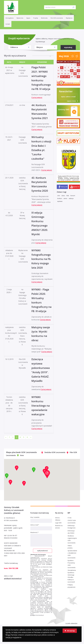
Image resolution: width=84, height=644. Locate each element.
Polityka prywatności (71, 586)
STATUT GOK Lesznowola (72, 522)
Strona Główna (58, 519)
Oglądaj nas (76, 187)
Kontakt (8, 24)
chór (59, 196)
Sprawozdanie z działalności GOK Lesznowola (72, 554)
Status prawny (70, 547)
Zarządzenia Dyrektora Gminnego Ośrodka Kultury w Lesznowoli (72, 576)
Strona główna (9, 18)
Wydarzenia (20, 18)
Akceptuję (70, 631)
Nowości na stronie (59, 527)
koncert (73, 196)
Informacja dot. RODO (71, 532)
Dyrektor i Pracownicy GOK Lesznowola (71, 564)
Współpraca (69, 18)
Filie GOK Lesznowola (57, 18)
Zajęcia (28, 18)
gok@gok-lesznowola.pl (13, 578)
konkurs (60, 198)
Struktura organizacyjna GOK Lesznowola (72, 539)
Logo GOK (58, 523)
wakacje (71, 198)
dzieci (63, 196)
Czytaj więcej (37, 98)
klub (68, 196)
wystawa (60, 201)
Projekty (36, 18)
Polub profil (64, 187)
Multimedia (44, 18)
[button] (47, 474)
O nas (70, 518)
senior (65, 198)
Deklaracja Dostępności (72, 527)
